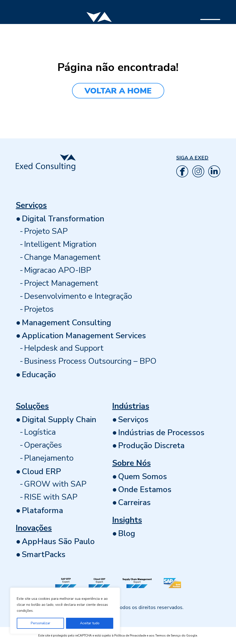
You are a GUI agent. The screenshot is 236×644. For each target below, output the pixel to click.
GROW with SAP (55, 484)
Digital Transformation (63, 219)
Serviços (31, 205)
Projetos (39, 309)
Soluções (32, 406)
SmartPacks (44, 554)
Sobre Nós (131, 463)
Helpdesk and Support (64, 348)
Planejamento (49, 458)
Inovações (34, 528)
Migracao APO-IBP (58, 270)
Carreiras (134, 502)
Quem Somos (142, 477)
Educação (39, 375)
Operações (43, 445)
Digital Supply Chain (59, 420)
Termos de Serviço (168, 636)
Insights (127, 520)
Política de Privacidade (130, 636)
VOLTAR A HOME (118, 91)
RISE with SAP (51, 497)
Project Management (61, 283)
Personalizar (40, 623)
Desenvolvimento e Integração (78, 296)
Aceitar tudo (90, 623)
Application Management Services (84, 336)
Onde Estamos (145, 489)
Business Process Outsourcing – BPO (90, 361)
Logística (40, 432)
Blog (127, 533)
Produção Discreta (151, 446)
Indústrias (131, 406)
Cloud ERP (41, 472)
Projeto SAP (46, 231)
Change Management (62, 257)
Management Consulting (66, 323)
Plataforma (42, 510)
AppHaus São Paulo (58, 541)
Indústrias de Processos (161, 433)
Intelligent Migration (60, 244)
